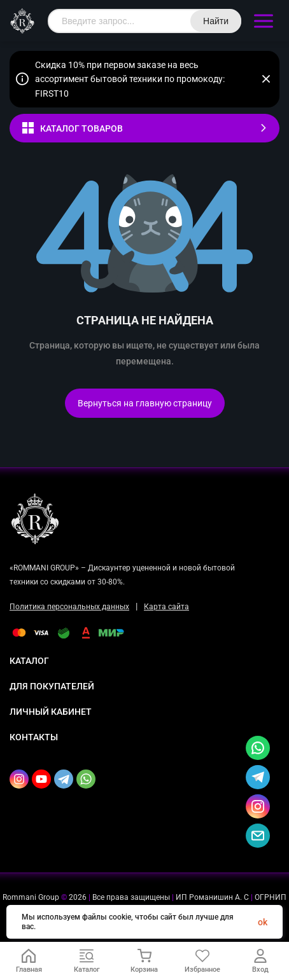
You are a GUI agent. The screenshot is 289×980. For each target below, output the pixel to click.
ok (263, 922)
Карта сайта (166, 607)
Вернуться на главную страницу (145, 403)
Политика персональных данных (69, 607)
